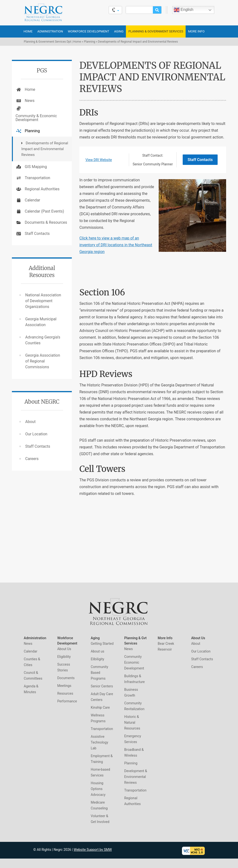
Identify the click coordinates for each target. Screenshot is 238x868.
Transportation (37, 178)
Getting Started (102, 644)
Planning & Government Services (156, 31)
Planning (90, 42)
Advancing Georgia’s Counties (43, 340)
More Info (196, 31)
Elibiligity (97, 659)
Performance (67, 701)
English (184, 10)
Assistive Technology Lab (99, 742)
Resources (65, 693)
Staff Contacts (200, 160)
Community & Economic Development (36, 118)
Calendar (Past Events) (44, 211)
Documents (66, 678)
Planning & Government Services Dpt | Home (52, 42)
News (30, 101)
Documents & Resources (46, 222)
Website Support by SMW (93, 850)
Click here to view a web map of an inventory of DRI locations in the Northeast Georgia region (116, 245)
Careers (32, 459)
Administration (50, 31)
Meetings (64, 686)
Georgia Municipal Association (41, 322)
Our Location (36, 434)
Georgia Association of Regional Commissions (43, 361)
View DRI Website (99, 160)
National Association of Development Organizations (43, 301)
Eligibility (64, 657)
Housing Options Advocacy (98, 789)
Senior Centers (102, 686)
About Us (64, 649)
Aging (119, 31)
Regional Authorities (42, 189)
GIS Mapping (36, 167)
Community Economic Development (134, 662)
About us (98, 651)
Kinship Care (100, 707)
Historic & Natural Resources (132, 722)
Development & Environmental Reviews (136, 777)
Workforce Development (88, 31)
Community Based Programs (99, 673)
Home (28, 31)
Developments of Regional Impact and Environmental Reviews (45, 149)
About (30, 422)
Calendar (32, 200)
